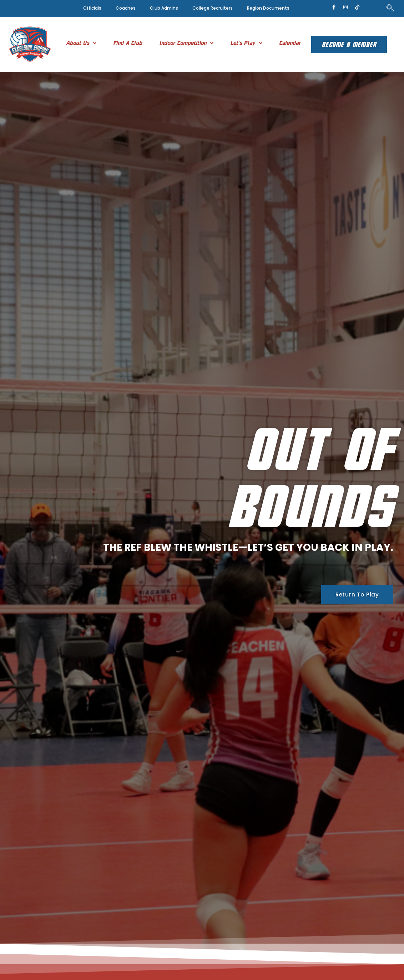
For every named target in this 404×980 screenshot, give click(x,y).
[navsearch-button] (390, 9)
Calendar (290, 43)
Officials (92, 8)
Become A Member (349, 44)
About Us (81, 43)
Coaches (126, 8)
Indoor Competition (186, 43)
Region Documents (268, 8)
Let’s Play (246, 43)
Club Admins (164, 8)
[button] (81, 43)
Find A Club (128, 43)
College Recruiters (213, 8)
